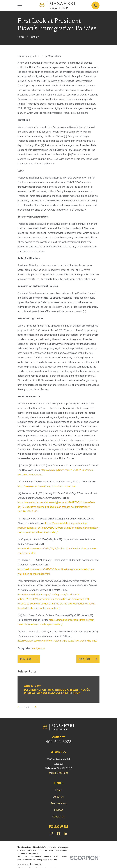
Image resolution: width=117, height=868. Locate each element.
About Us (58, 797)
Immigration (38, 649)
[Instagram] (52, 833)
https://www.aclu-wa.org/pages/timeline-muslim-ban (46, 486)
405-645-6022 (58, 742)
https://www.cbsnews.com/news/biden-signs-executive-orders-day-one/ (57, 641)
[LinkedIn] (65, 833)
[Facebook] (58, 833)
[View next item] (34, 707)
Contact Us (58, 817)
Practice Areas (59, 804)
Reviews (59, 810)
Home (59, 790)
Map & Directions (58, 773)
